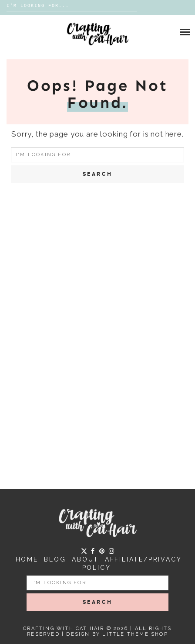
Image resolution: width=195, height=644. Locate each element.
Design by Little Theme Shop (117, 634)
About (85, 559)
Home (27, 559)
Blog (55, 559)
